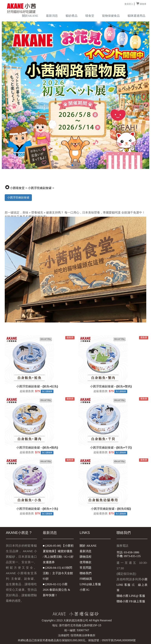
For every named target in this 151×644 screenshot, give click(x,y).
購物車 (141, 4)
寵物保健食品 (111, 16)
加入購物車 (47, 391)
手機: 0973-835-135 (129, 556)
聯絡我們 (86, 573)
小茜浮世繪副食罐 (40, 188)
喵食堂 (90, 16)
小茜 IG (85, 590)
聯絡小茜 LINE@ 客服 (131, 596)
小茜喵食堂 (17, 188)
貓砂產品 (72, 16)
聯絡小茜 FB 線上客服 (131, 601)
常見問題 (86, 568)
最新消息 (52, 16)
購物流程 (86, 557)
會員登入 (129, 4)
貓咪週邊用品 (136, 16)
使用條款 (86, 562)
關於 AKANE (88, 546)
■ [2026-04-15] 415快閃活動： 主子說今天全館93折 (58, 573)
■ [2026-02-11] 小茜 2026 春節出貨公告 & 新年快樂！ (57, 590)
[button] (72, 165)
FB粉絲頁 (86, 579)
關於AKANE (30, 16)
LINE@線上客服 (90, 584)
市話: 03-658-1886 (128, 552)
